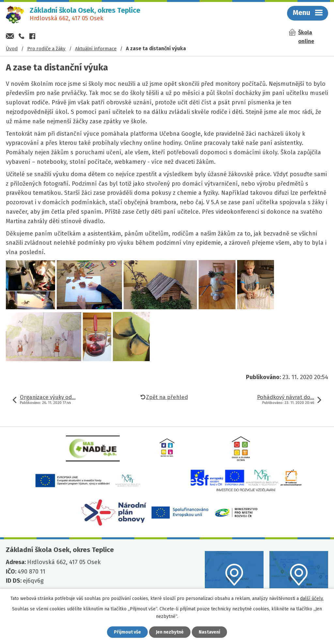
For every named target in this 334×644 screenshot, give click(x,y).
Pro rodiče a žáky (46, 49)
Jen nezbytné (170, 632)
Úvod (12, 49)
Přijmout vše (127, 632)
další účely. (312, 598)
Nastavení (209, 632)
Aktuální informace (96, 49)
